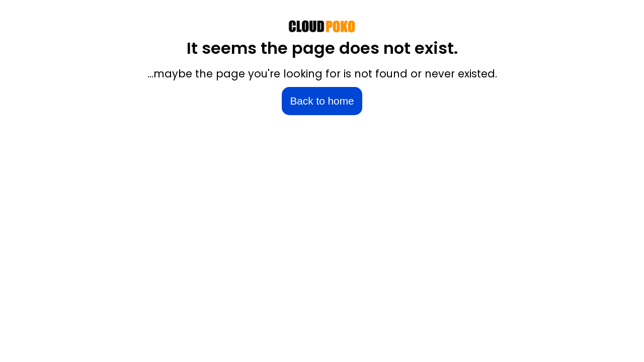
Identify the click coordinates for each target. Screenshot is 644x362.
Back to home (322, 101)
